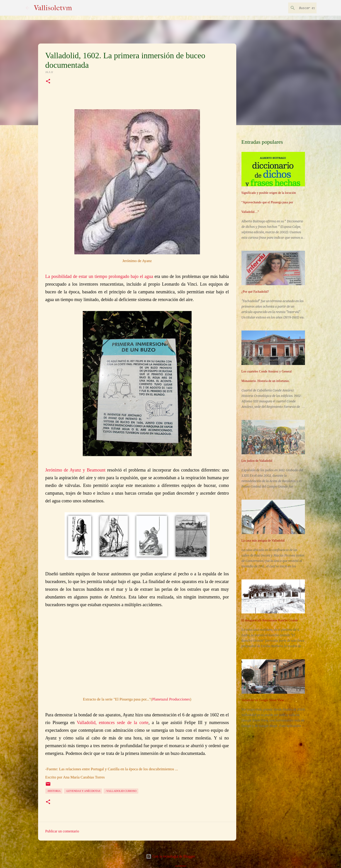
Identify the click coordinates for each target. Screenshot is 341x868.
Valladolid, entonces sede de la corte (113, 722)
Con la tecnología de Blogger (170, 856)
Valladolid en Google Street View (263, 700)
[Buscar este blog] (293, 8)
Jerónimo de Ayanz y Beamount (76, 470)
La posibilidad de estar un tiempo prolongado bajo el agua (99, 276)
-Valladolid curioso (121, 791)
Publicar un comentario (62, 831)
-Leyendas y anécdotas (83, 791)
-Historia (54, 791)
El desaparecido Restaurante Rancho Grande (270, 620)
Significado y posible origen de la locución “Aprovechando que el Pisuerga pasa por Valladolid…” (269, 202)
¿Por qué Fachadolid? (255, 292)
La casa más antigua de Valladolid (263, 541)
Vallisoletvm (53, 8)
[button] (48, 82)
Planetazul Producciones (171, 699)
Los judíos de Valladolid (257, 461)
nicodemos (181, 866)
